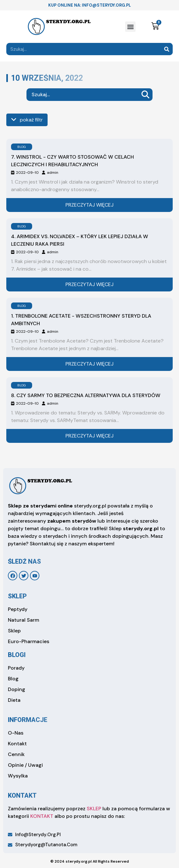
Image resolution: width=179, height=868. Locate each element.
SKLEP (94, 809)
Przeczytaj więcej (89, 205)
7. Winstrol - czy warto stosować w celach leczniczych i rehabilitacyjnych (72, 161)
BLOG (22, 147)
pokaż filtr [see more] (27, 120)
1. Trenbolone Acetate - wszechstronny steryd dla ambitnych (81, 320)
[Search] (167, 49)
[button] (130, 27)
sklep (17, 596)
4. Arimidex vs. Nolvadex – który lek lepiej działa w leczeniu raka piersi (80, 240)
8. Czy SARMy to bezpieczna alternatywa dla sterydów (86, 395)
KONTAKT (42, 816)
